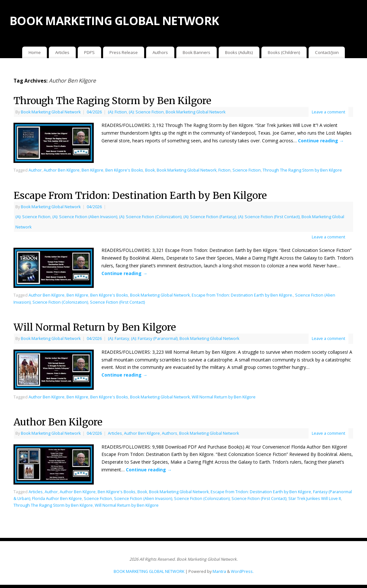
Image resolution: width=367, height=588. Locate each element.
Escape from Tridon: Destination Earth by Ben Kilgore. (242, 295)
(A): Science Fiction (146, 112)
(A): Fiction (117, 112)
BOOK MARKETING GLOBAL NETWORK (114, 21)
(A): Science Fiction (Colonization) (150, 217)
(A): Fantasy (118, 339)
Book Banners (197, 52)
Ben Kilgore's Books (124, 170)
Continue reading (321, 141)
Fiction (224, 170)
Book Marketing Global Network (51, 112)
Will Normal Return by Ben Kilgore (95, 327)
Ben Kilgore (92, 170)
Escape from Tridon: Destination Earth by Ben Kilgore (261, 492)
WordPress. (242, 571)
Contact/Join (327, 52)
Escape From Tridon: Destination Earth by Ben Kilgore (140, 195)
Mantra (219, 571)
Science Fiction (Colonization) (60, 302)
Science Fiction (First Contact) (117, 302)
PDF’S (89, 52)
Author (35, 170)
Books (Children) (284, 52)
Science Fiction (247, 170)
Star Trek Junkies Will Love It (315, 499)
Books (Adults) (239, 52)
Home (35, 52)
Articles (62, 52)
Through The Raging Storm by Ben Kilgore (112, 101)
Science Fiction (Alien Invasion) (143, 499)
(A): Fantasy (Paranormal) (154, 339)
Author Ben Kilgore (62, 170)
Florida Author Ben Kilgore (57, 499)
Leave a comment (328, 112)
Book (150, 170)
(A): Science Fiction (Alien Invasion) (85, 217)
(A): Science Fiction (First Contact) (269, 217)
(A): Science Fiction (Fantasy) (210, 217)
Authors (160, 52)
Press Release (124, 52)
